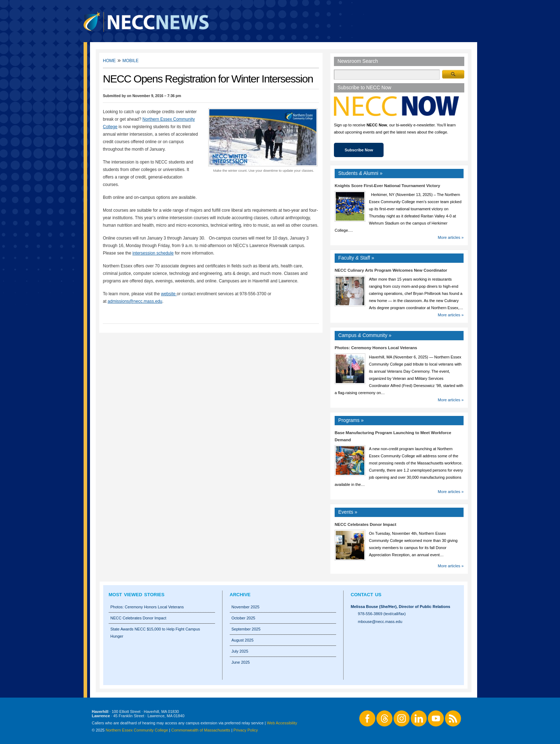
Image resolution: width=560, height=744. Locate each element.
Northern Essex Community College (137, 730)
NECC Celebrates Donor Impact (366, 524)
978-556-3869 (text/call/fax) (382, 614)
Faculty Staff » (356, 258)
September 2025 (246, 629)
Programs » (351, 420)
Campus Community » (365, 335)
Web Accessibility (282, 723)
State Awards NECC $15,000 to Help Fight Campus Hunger (155, 633)
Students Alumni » (360, 173)
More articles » (451, 237)
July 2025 (240, 651)
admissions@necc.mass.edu (135, 301)
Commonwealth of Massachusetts (201, 730)
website (169, 294)
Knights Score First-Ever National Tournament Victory (387, 186)
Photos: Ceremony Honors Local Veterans (376, 348)
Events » (348, 512)
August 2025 (242, 640)
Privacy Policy (246, 730)
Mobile (131, 60)
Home (109, 60)
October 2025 (243, 618)
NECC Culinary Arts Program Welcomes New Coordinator (391, 270)
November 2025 (245, 607)
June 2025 (241, 662)
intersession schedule (153, 253)
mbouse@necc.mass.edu (380, 622)
